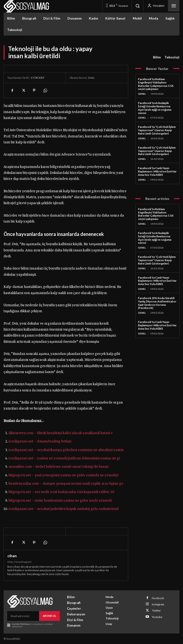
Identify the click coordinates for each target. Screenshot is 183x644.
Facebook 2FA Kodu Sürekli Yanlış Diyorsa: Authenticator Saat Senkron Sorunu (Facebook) (157, 303)
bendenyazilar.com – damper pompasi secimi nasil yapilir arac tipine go (66, 484)
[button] (137, 6)
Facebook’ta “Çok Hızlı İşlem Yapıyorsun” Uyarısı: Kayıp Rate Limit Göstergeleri (157, 130)
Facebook (158, 598)
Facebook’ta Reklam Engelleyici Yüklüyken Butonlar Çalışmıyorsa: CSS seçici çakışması (156, 84)
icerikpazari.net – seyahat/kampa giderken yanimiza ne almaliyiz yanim (66, 450)
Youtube (157, 617)
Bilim (157, 57)
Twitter (156, 610)
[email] (23, 616)
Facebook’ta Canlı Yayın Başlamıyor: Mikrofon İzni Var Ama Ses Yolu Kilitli (157, 171)
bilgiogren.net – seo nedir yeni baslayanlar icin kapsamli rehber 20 (61, 492)
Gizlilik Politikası (21, 624)
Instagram (158, 604)
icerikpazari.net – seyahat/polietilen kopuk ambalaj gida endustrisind (64, 509)
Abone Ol (49, 616)
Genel (142, 94)
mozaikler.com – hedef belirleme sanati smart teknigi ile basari (59, 467)
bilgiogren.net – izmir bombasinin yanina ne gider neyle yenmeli (60, 501)
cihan (12, 556)
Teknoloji (172, 57)
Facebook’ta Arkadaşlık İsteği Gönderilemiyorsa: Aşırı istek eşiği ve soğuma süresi (155, 108)
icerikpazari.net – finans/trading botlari (40, 441)
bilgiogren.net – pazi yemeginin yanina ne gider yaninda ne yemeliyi (64, 475)
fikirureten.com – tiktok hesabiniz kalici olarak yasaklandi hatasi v (61, 433)
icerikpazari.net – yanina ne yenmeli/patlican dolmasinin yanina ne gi (64, 458)
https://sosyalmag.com (20, 562)
